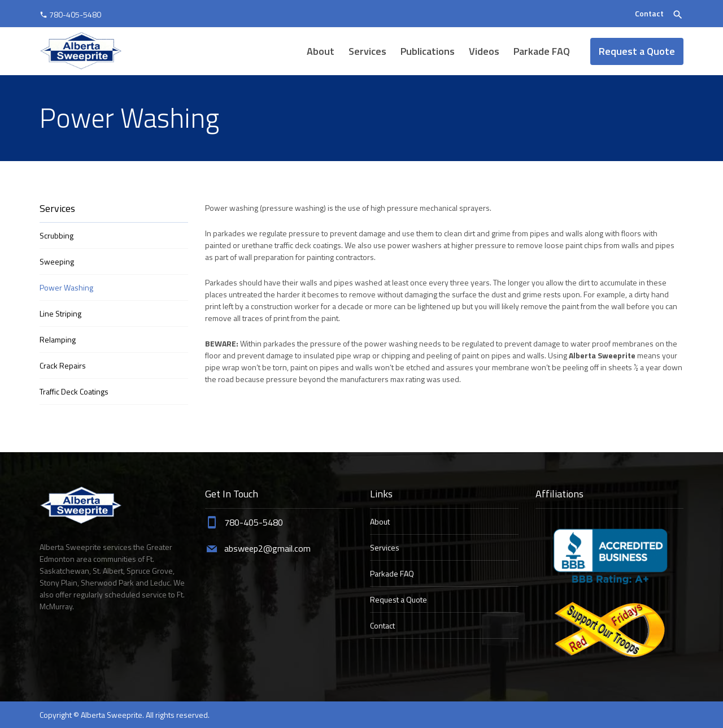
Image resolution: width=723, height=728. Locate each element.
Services (367, 51)
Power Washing (66, 287)
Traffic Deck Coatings (74, 391)
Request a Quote (637, 51)
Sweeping (57, 261)
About (321, 51)
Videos (484, 51)
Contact (649, 13)
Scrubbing (56, 235)
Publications (428, 51)
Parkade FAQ (542, 51)
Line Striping (60, 313)
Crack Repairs (63, 365)
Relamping (58, 339)
